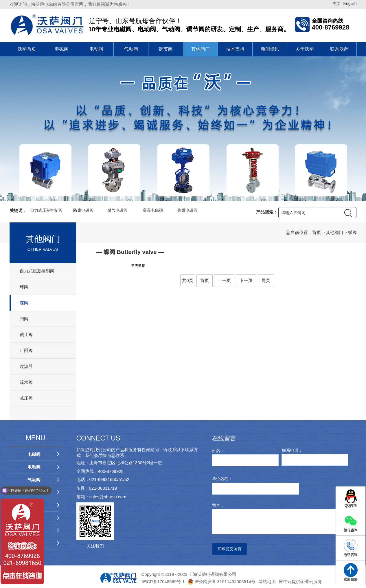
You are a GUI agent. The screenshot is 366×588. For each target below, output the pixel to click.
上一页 (224, 280)
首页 (317, 232)
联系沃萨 (339, 49)
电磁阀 (62, 49)
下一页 (246, 280)
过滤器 (26, 366)
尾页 (266, 280)
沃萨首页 (27, 49)
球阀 (24, 287)
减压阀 (26, 398)
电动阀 (96, 49)
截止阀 (26, 334)
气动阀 (131, 49)
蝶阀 (24, 303)
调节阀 (166, 49)
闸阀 (24, 319)
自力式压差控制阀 (37, 271)
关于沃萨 (305, 49)
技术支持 (235, 49)
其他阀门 (201, 49)
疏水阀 (26, 382)
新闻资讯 (270, 49)
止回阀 (26, 350)
